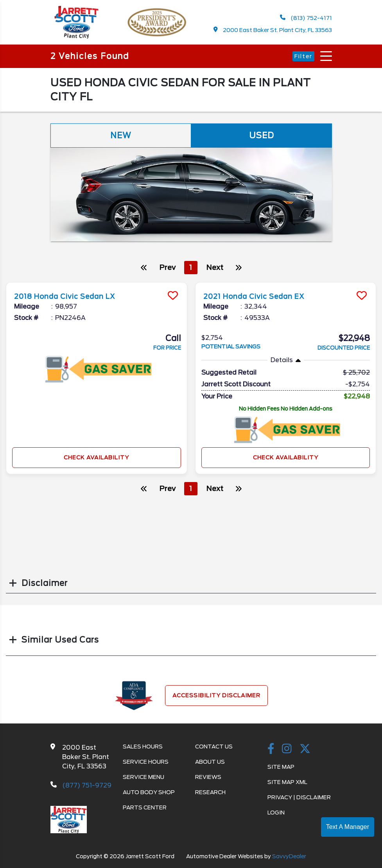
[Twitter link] (305, 749)
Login (276, 813)
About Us (210, 762)
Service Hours (146, 762)
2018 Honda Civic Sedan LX (73, 296)
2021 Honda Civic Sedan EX (262, 296)
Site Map (281, 767)
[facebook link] (271, 749)
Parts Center (145, 807)
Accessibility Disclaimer (216, 695)
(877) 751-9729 (87, 785)
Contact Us (214, 747)
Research (210, 792)
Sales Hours (143, 747)
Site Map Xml (287, 782)
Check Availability (96, 457)
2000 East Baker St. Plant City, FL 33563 (273, 30)
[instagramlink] (287, 749)
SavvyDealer (289, 856)
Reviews (208, 777)
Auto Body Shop (149, 792)
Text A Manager (348, 827)
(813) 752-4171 (306, 18)
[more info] (97, 283)
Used (262, 136)
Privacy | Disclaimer (299, 797)
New (121, 136)
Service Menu (143, 777)
